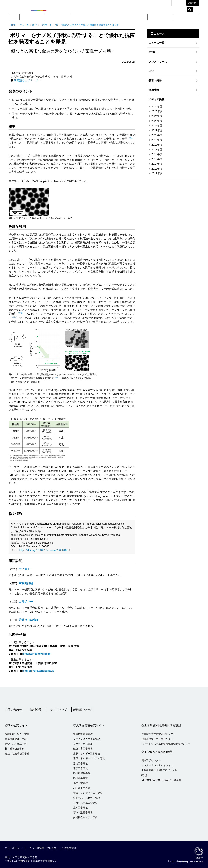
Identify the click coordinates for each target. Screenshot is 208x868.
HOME (13, 25)
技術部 (145, 775)
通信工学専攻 (80, 764)
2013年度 (157, 169)
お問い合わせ (13, 710)
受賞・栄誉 (155, 81)
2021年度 (157, 130)
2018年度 (157, 145)
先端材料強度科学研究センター (158, 734)
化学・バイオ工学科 (16, 744)
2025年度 (157, 111)
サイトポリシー (13, 848)
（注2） (20, 313)
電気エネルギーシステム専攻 (89, 758)
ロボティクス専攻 (83, 744)
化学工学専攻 (80, 783)
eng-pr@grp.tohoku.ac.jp (39, 671)
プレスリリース (158, 62)
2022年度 (157, 126)
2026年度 (157, 106)
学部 (58, 17)
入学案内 (160, 17)
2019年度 (157, 140)
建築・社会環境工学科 (17, 754)
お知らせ (154, 52)
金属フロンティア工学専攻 (88, 793)
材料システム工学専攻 (85, 803)
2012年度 (157, 173)
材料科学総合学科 (15, 749)
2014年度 (157, 164)
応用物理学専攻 (82, 773)
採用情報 (154, 90)
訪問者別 (193, 3)
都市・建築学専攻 (83, 813)
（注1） (131, 138)
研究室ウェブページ (26, 80)
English (180, 3)
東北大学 (122, 3)
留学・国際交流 (186, 17)
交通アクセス (161, 3)
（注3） (15, 317)
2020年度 (157, 135)
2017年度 (157, 150)
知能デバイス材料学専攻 (87, 798)
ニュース (24, 25)
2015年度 (157, 159)
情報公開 (36, 710)
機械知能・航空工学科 (17, 734)
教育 (109, 17)
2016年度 (157, 154)
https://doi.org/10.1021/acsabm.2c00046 (43, 550)
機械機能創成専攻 (83, 734)
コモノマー (26, 602)
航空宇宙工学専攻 (83, 749)
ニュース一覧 (156, 43)
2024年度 (157, 116)
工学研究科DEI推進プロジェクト (159, 770)
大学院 (84, 17)
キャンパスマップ (141, 3)
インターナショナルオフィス (157, 765)
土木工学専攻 (80, 808)
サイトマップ (58, 710)
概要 (32, 17)
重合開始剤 (26, 583)
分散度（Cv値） (29, 620)
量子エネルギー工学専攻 (87, 754)
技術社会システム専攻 (85, 817)
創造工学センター (151, 760)
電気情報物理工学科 (16, 739)
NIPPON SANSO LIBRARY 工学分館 (161, 780)
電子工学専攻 (80, 768)
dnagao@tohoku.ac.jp (37, 654)
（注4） (57, 378)
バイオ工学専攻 (82, 788)
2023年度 (157, 121)
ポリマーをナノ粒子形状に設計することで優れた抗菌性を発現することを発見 (79, 25)
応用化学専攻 (80, 778)
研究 (135, 17)
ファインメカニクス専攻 (87, 739)
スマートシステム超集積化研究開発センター (166, 744)
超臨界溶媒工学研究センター (157, 739)
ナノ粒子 (24, 569)
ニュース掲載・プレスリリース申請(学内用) (53, 848)
